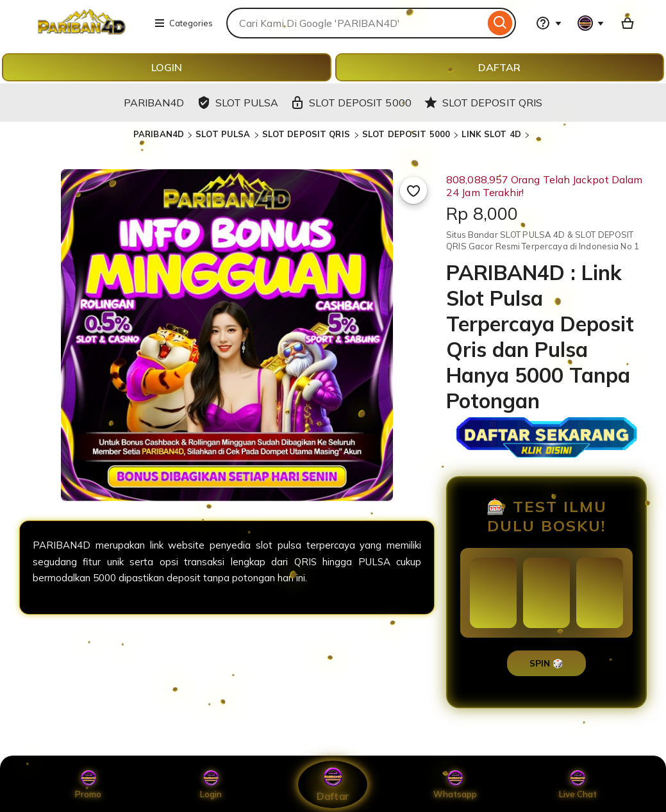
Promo (88, 784)
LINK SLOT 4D (491, 134)
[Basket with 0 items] (628, 23)
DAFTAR (499, 67)
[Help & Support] (549, 23)
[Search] (500, 23)
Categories (183, 23)
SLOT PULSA (223, 134)
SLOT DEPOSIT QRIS (307, 134)
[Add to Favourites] (413, 190)
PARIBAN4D (159, 134)
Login (211, 784)
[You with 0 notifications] (591, 23)
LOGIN (167, 67)
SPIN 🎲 (546, 663)
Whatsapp (455, 784)
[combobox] (355, 23)
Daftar (333, 784)
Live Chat (578, 784)
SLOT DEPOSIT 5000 (406, 134)
